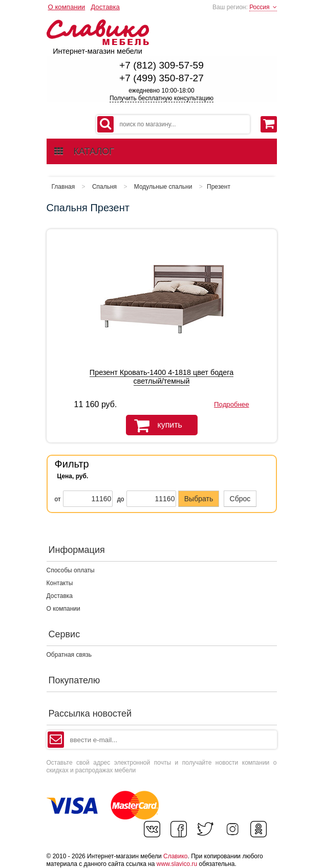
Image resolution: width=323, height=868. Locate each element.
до (121, 499)
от (58, 499)
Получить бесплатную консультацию (161, 98)
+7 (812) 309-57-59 (161, 65)
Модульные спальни (163, 187)
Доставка (105, 7)
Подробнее (231, 404)
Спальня (104, 187)
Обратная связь (69, 655)
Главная (63, 187)
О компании (67, 7)
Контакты (60, 583)
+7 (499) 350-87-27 (161, 78)
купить (154, 426)
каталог (84, 151)
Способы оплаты (71, 570)
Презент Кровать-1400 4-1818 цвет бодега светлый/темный (161, 377)
